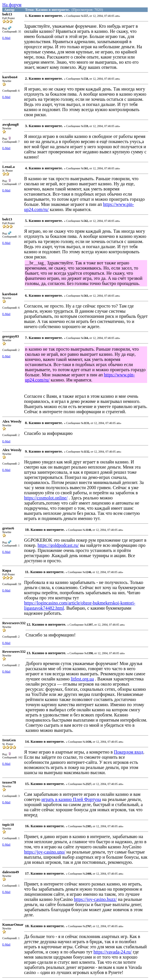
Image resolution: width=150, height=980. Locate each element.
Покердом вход (128, 752)
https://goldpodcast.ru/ (58, 545)
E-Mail (6, 38)
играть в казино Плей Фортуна (71, 799)
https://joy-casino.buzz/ (96, 899)
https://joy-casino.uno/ (45, 852)
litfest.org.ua (82, 679)
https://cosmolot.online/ (46, 498)
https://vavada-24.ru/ (113, 952)
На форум (12, 5)
